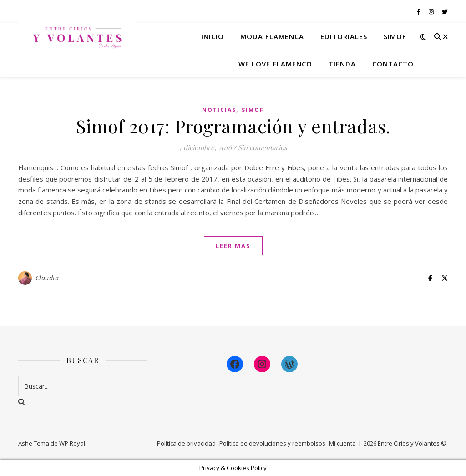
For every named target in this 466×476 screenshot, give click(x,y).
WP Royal (72, 443)
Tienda (342, 64)
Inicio (213, 36)
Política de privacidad (186, 443)
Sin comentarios (263, 147)
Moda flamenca (272, 36)
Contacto (393, 64)
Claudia (47, 278)
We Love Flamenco (275, 64)
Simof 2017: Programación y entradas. (233, 126)
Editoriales (344, 36)
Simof (395, 36)
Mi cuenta (342, 443)
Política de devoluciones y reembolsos (272, 443)
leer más (233, 246)
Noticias (219, 110)
